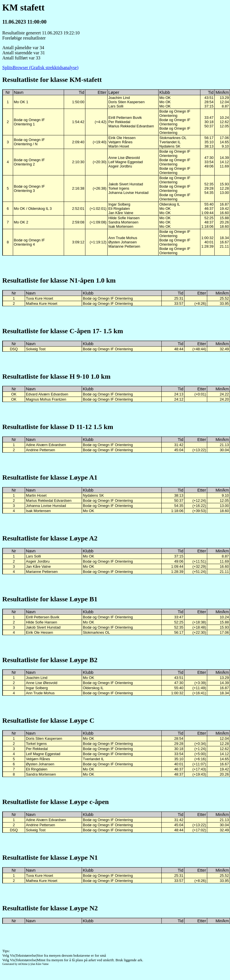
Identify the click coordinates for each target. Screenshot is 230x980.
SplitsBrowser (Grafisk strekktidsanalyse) (40, 68)
